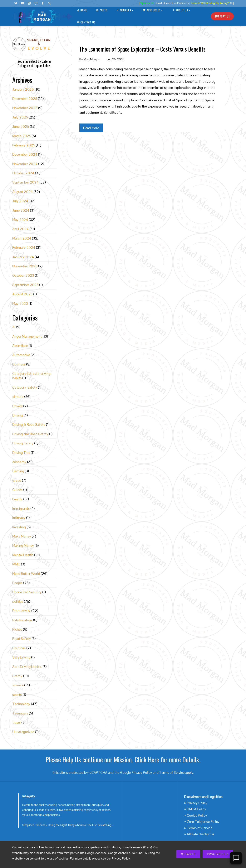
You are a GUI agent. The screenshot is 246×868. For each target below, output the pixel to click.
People (17, 583)
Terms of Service (172, 772)
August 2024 (22, 192)
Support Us (222, 16)
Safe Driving (21, 657)
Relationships (22, 620)
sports (17, 695)
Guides (17, 490)
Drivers (17, 406)
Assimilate (20, 346)
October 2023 (23, 275)
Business (19, 364)
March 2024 (22, 238)
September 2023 (25, 285)
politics (18, 601)
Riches (17, 629)
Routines (19, 648)
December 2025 (25, 99)
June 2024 (21, 210)
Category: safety (25, 387)
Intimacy (19, 518)
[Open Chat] (236, 858)
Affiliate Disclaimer (201, 834)
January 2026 (23, 89)
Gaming (18, 471)
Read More (91, 128)
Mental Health (23, 555)
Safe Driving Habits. (27, 667)
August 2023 (22, 294)
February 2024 (24, 247)
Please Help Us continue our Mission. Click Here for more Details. (123, 759)
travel (16, 722)
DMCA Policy (196, 809)
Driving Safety (23, 443)
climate (18, 397)
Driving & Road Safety (29, 424)
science (18, 685)
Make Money (22, 536)
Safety (17, 676)
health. (17, 499)
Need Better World (26, 574)
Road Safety (22, 639)
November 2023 (25, 266)
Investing (19, 527)
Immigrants (21, 508)
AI (14, 327)
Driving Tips (21, 453)
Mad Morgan (92, 59)
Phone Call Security (27, 592)
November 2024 (25, 164)
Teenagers (20, 713)
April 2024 (20, 229)
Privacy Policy (218, 854)
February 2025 (24, 145)
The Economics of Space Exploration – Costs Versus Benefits (142, 49)
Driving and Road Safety (30, 434)
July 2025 (20, 117)
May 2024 (20, 220)
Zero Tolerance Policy (203, 822)
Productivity (21, 611)
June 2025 (21, 126)
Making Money (23, 545)
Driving (17, 415)
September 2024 (25, 182)
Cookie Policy (197, 815)
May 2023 (20, 303)
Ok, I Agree (188, 854)
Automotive (21, 355)
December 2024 (25, 154)
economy (19, 462)
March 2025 (22, 136)
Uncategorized (23, 732)
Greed (17, 480)
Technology (21, 704)
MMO (16, 564)
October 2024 (23, 173)
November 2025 (25, 108)
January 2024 (23, 257)
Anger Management (27, 336)
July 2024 (20, 201)
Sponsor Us (147, 3)
